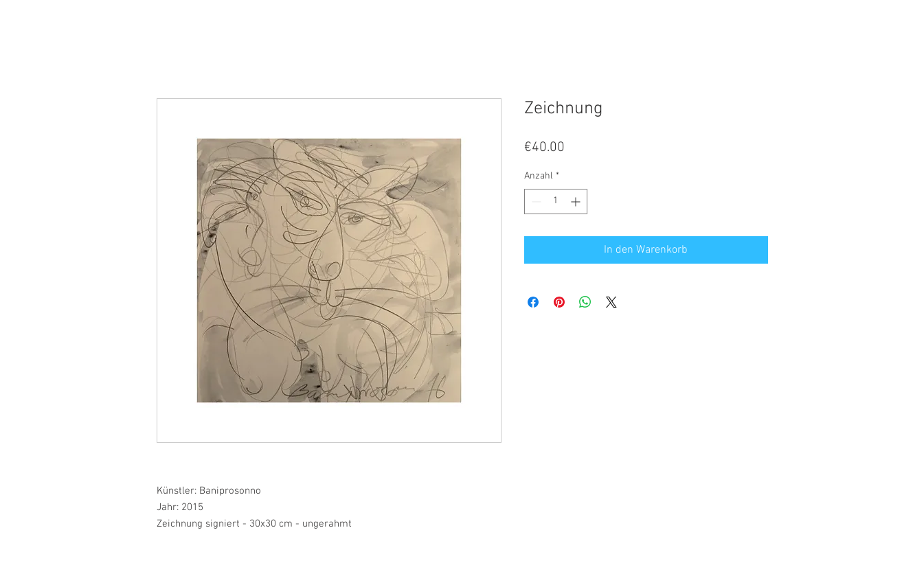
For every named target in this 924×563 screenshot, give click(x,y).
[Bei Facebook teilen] (533, 302)
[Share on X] (611, 302)
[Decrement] (535, 202)
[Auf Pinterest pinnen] (559, 302)
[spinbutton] (556, 202)
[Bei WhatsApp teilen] (585, 302)
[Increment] (577, 202)
